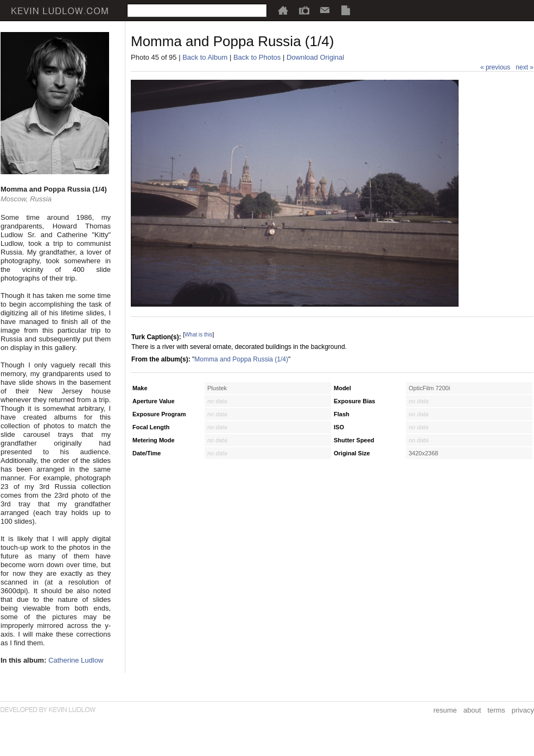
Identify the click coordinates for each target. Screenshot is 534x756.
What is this (199, 335)
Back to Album (205, 57)
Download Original (315, 57)
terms (496, 710)
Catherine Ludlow (76, 660)
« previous (495, 67)
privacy (523, 710)
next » (525, 67)
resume (445, 710)
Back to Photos (257, 57)
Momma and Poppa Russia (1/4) (241, 359)
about (472, 710)
